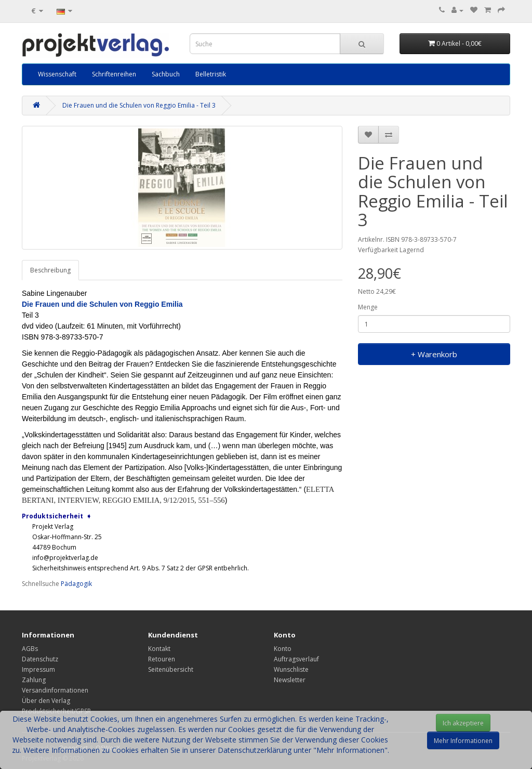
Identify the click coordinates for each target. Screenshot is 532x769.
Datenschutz (40, 659)
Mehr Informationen (463, 741)
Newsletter (290, 680)
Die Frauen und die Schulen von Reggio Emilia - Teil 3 (139, 105)
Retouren (162, 659)
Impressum (38, 669)
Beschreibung (50, 270)
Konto (283, 649)
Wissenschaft (57, 74)
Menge (368, 307)
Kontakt (159, 649)
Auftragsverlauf (296, 659)
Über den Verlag (46, 701)
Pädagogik (76, 584)
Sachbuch (166, 74)
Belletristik (211, 74)
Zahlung (34, 680)
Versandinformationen (55, 690)
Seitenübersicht (171, 669)
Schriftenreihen (114, 74)
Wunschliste (291, 669)
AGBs (30, 649)
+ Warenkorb (434, 354)
